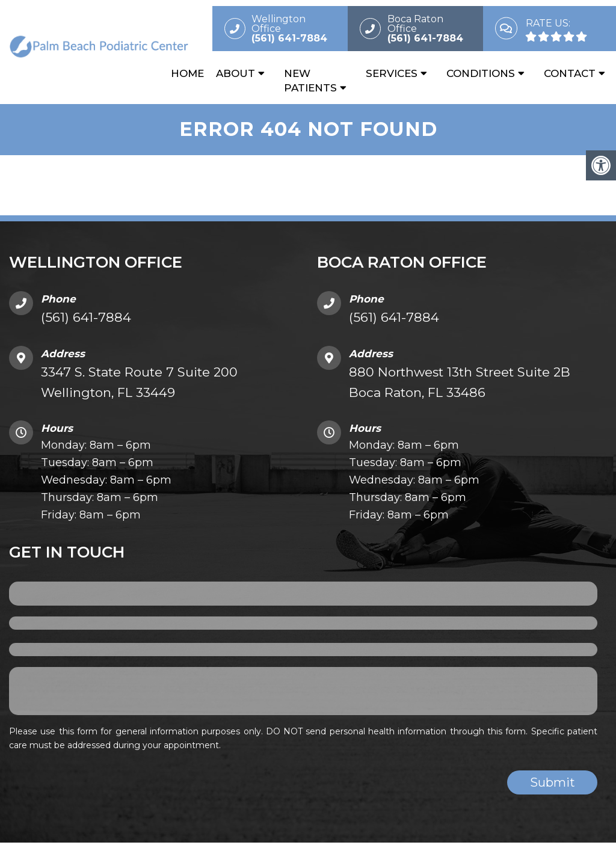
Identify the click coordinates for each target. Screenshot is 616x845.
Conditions (481, 73)
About (236, 73)
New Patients (310, 81)
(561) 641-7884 (86, 320)
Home (187, 73)
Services (392, 73)
